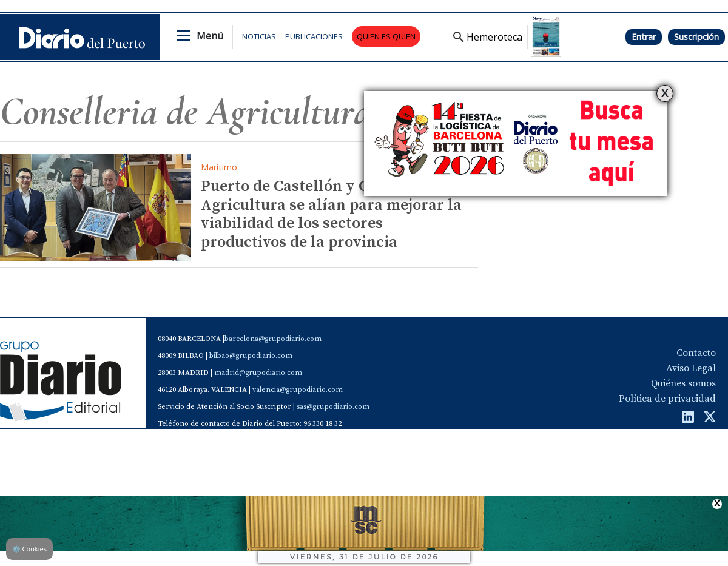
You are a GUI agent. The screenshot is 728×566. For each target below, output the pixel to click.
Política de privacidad (667, 399)
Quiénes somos (683, 383)
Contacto (696, 353)
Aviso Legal (691, 368)
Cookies (29, 549)
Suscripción (696, 37)
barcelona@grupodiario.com (273, 339)
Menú (210, 36)
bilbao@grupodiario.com (251, 356)
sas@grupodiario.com (333, 407)
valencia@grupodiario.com (298, 390)
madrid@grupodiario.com (258, 373)
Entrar (644, 37)
